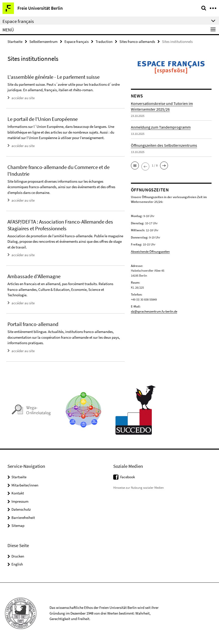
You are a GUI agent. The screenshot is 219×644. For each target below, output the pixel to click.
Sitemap (18, 525)
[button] (135, 165)
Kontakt (18, 493)
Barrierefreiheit (23, 518)
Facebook (128, 477)
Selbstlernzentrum (43, 41)
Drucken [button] (18, 556)
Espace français (77, 41)
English (17, 564)
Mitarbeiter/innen (25, 485)
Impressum (20, 501)
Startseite (15, 41)
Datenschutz (21, 509)
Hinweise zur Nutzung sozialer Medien (138, 488)
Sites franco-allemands (137, 41)
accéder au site (23, 98)
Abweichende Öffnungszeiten (150, 252)
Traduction (104, 41)
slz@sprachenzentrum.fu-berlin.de (154, 311)
